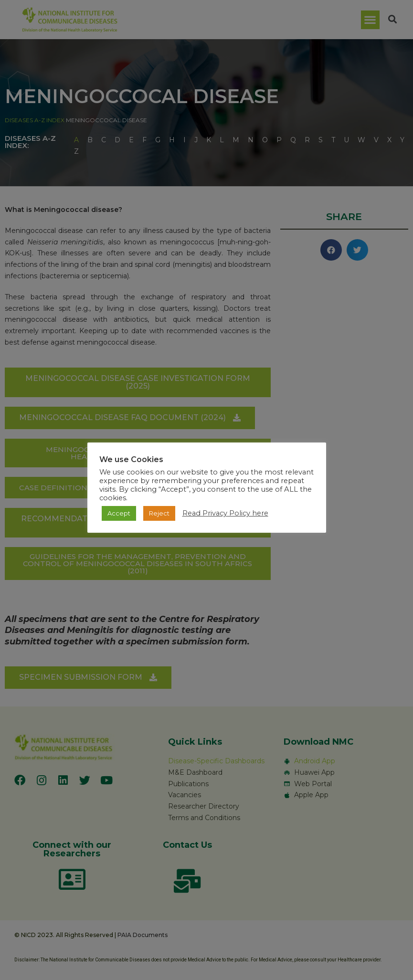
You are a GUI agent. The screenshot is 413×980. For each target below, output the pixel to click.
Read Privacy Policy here (225, 513)
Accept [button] (119, 513)
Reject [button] (159, 513)
